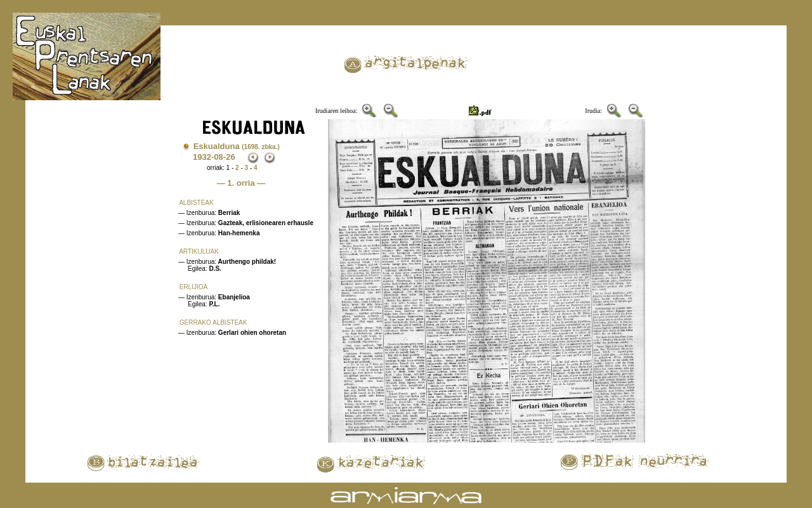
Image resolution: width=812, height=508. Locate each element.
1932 (202, 157)
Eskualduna (237, 146)
